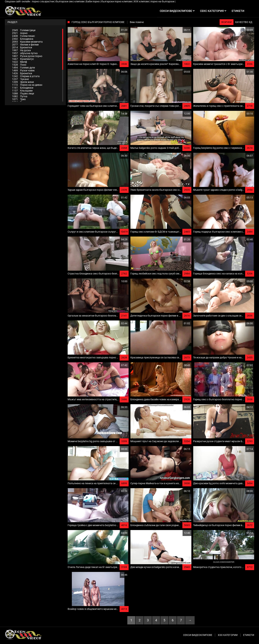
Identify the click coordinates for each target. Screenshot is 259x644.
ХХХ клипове (142, 1)
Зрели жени (23, 82)
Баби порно (93, 1)
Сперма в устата (26, 76)
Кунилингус (23, 59)
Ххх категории (228, 635)
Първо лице (23, 93)
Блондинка (23, 39)
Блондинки (23, 88)
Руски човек (23, 70)
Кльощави (22, 91)
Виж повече (137, 22)
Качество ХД (244, 22)
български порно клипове (117, 1)
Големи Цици (24, 30)
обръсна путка (25, 53)
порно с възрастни (43, 1)
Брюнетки (22, 47)
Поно (19, 65)
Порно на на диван (27, 85)
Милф (20, 62)
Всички (227, 22)
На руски (21, 50)
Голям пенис (23, 36)
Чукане (20, 79)
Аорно (20, 33)
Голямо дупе (23, 68)
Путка (20, 96)
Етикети (249, 635)
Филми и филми (25, 45)
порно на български (163, 1)
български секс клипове (70, 1)
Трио (19, 99)
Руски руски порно (27, 56)
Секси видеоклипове (198, 635)
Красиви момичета (27, 42)
